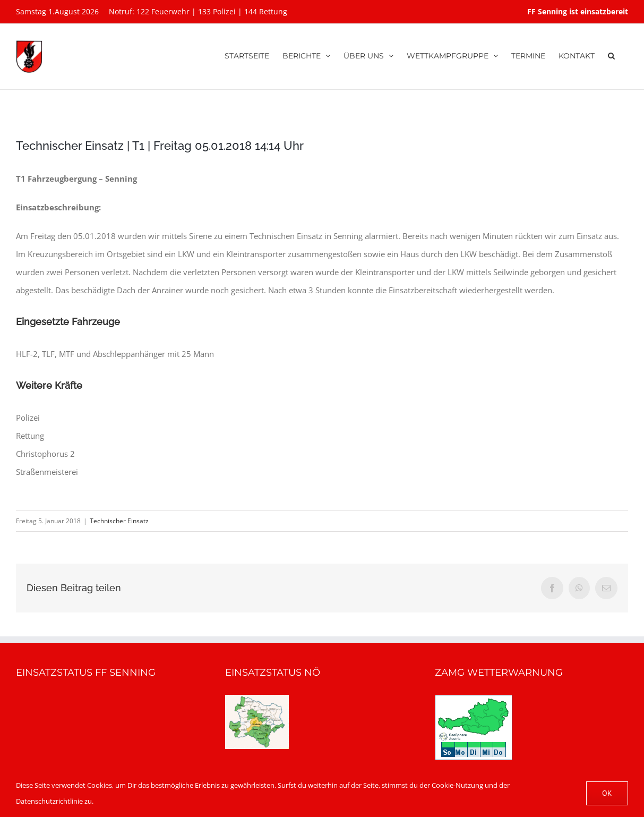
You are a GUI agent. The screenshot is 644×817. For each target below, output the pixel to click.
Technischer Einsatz (119, 521)
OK (607, 793)
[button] (611, 54)
